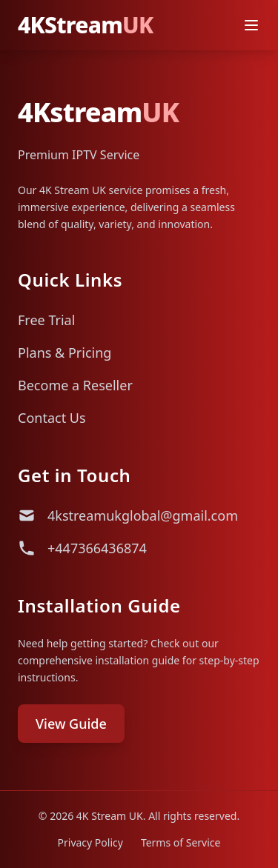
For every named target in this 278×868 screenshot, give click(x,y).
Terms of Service (181, 842)
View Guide (71, 724)
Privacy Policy (90, 842)
